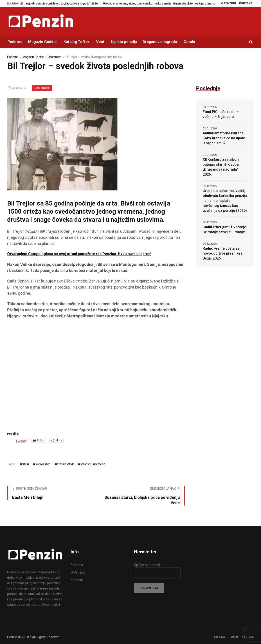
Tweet (21, 440)
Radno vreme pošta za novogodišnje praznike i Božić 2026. (222, 253)
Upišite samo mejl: (148, 565)
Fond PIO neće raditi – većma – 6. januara (221, 114)
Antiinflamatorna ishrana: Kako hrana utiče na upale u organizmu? (224, 138)
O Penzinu (78, 572)
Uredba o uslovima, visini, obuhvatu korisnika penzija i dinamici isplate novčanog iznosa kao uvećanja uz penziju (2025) (184, 4)
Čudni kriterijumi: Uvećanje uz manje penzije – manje (224, 229)
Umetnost (55, 57)
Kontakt (76, 580)
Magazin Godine (33, 57)
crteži (25, 464)
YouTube (248, 637)
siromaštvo (43, 464)
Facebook (219, 637)
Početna (13, 57)
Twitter (234, 637)
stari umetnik (65, 464)
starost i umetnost (92, 464)
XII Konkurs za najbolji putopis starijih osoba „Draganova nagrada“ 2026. (57, 4)
